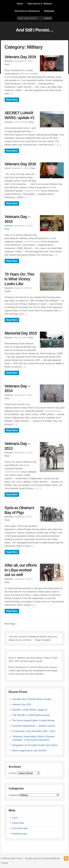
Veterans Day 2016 (20, 164)
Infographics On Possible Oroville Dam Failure (35, 745)
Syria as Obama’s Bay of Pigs (19, 510)
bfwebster (9, 61)
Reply (7, 64)
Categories (14, 795)
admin (7, 168)
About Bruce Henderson (27, 11)
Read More (12, 100)
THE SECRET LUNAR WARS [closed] (31, 715)
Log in (15, 818)
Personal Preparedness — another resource (34, 726)
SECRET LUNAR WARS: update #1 (20, 115)
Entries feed (18, 823)
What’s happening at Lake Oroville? (30, 751)
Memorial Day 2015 (21, 333)
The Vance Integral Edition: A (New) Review (33, 721)
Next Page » (11, 624)
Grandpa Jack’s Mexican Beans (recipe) (32, 699)
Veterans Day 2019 (20, 57)
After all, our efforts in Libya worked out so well (21, 570)
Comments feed (20, 828)
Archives (13, 773)
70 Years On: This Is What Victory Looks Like (20, 279)
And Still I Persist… (34, 30)
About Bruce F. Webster (40, 4)
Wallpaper (49, 11)
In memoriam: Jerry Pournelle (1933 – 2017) (34, 731)
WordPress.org (20, 834)
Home (20, 4)
